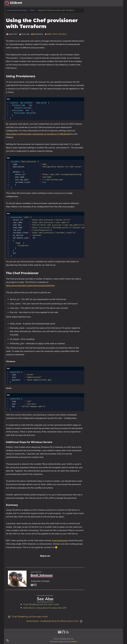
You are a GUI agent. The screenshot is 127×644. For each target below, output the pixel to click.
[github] (35, 586)
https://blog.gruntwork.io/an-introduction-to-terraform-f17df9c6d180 (38, 134)
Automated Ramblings (17, 10)
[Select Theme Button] (94, 3)
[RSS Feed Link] (67, 633)
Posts (101, 3)
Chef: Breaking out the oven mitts (41, 605)
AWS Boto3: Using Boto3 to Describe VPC (45, 608)
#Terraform (62, 34)
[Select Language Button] (7, 641)
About (109, 3)
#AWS (49, 34)
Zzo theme (73, 642)
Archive (118, 3)
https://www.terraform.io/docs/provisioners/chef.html (30, 285)
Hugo (61, 642)
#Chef (55, 34)
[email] (32, 586)
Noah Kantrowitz (60, 540)
